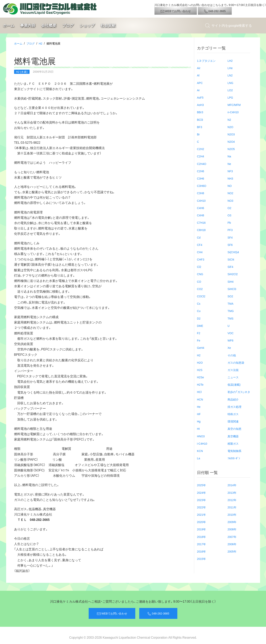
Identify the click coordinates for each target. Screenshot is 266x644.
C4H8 (201, 215)
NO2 (230, 193)
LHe (230, 68)
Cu (199, 311)
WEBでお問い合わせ (176, 11)
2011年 (232, 507)
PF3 (230, 230)
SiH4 (230, 282)
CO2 (200, 289)
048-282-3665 (215, 11)
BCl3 (200, 120)
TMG (231, 311)
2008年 (232, 529)
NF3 (230, 171)
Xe (229, 348)
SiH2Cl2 (233, 274)
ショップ (87, 25)
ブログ (68, 25)
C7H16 (201, 223)
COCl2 (201, 296)
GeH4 (201, 348)
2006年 (232, 544)
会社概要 (49, 25)
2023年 (201, 500)
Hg (199, 421)
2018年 (201, 537)
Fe (199, 340)
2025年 (201, 485)
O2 (229, 208)
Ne (229, 164)
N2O (230, 127)
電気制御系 (234, 451)
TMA (230, 303)
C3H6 (201, 178)
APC (200, 83)
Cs (199, 303)
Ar (198, 90)
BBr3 (200, 112)
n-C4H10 (233, 112)
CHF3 (201, 259)
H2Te (200, 384)
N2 (229, 120)
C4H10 (201, 201)
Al (198, 75)
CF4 (200, 245)
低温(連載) (234, 384)
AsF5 (200, 97)
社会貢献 (108, 25)
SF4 (230, 237)
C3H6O (202, 186)
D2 (199, 318)
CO (199, 282)
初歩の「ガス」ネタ (239, 392)
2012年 (232, 500)
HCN (200, 399)
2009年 (232, 522)
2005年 (232, 551)
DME (200, 326)
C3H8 (201, 193)
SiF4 (230, 267)
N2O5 (231, 149)
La (199, 458)
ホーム (9, 25)
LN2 (230, 75)
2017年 (201, 544)
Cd (199, 237)
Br (198, 134)
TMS (230, 318)
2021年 (201, 515)
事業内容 (28, 25)
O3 (229, 215)
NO (230, 186)
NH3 (230, 178)
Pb (229, 223)
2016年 (201, 551)
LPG (230, 97)
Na (229, 156)
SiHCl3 (232, 289)
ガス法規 (233, 370)
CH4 (200, 252)
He (199, 407)
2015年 (201, 559)
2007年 (232, 537)
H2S (200, 370)
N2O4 (231, 142)
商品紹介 (233, 399)
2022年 (201, 507)
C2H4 (201, 156)
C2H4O (202, 164)
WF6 (230, 340)
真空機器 (233, 436)
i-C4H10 (202, 443)
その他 (232, 355)
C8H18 (201, 230)
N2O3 (231, 134)
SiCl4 (231, 259)
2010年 (232, 515)
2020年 (201, 522)
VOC (230, 333)
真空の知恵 (234, 429)
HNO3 (201, 436)
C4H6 (201, 208)
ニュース (233, 377)
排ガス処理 (234, 407)
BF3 (200, 127)
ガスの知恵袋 (236, 362)
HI (198, 429)
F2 (199, 333)
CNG (200, 274)
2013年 (232, 493)
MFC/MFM (234, 105)
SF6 (230, 245)
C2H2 (201, 149)
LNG (230, 83)
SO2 (230, 296)
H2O (200, 362)
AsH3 (200, 105)
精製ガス (233, 443)
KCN (200, 451)
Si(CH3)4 (233, 252)
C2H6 (201, 171)
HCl (199, 392)
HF (199, 414)
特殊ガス (233, 414)
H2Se (200, 377)
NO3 (230, 201)
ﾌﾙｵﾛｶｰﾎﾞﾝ (234, 458)
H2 (40, 43)
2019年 (201, 529)
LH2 (230, 61)
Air (199, 68)
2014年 (232, 485)
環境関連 (233, 421)
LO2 (230, 90)
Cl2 (199, 267)
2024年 (201, 493)
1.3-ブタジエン (206, 61)
